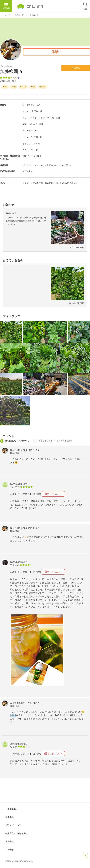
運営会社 (9, 842)
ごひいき (31, 6)
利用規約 (9, 817)
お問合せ (9, 850)
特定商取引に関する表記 (17, 833)
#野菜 (5, 87)
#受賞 (33, 87)
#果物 (14, 87)
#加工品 (23, 87)
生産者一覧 (19, 15)
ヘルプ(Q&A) (11, 809)
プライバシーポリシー (16, 825)
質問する (76, 68)
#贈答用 (43, 87)
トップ (7, 15)
